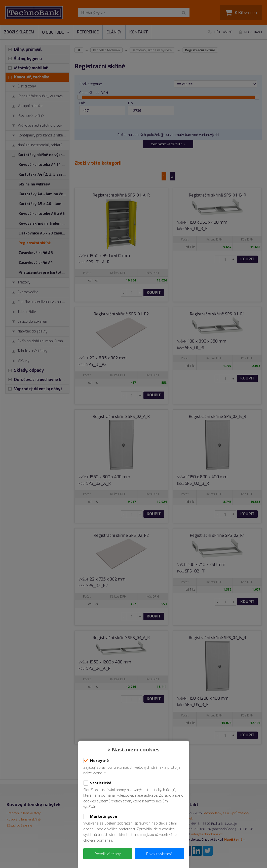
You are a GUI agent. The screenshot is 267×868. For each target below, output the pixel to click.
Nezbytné (96, 761)
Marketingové (100, 816)
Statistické (97, 783)
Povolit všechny (108, 854)
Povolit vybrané (159, 854)
